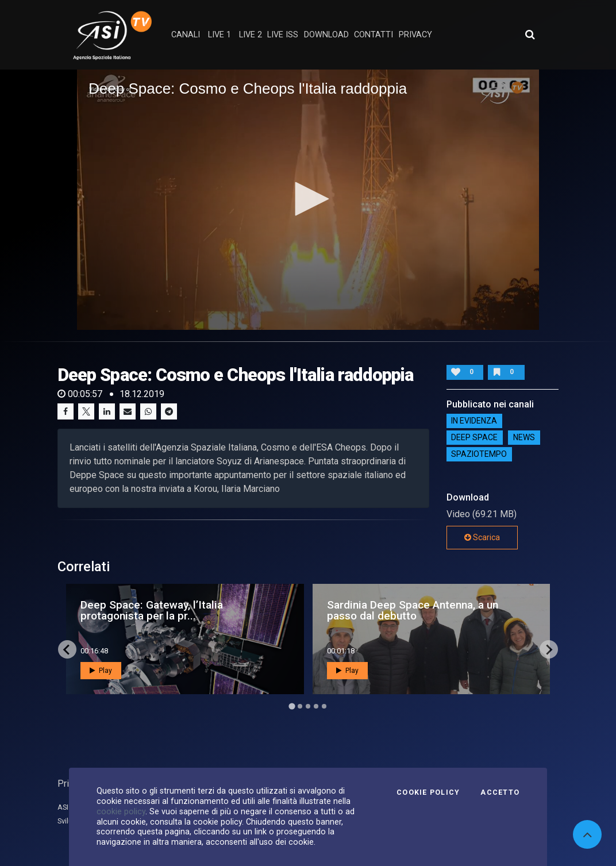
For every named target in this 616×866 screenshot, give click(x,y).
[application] (308, 199)
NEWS (524, 438)
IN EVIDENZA (474, 421)
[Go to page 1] (292, 707)
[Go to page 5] (324, 706)
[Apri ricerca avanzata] (530, 34)
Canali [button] (186, 35)
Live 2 (251, 35)
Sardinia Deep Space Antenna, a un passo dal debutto (413, 610)
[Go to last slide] (67, 649)
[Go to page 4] (316, 706)
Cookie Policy (428, 792)
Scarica (482, 537)
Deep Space (474, 438)
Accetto (500, 792)
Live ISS (283, 35)
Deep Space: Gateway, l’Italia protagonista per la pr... (152, 610)
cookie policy (121, 811)
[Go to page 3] (308, 706)
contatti (374, 35)
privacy (415, 35)
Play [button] (101, 671)
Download (326, 35)
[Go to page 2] (300, 706)
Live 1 (220, 35)
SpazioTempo (479, 455)
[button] (308, 199)
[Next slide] (549, 649)
